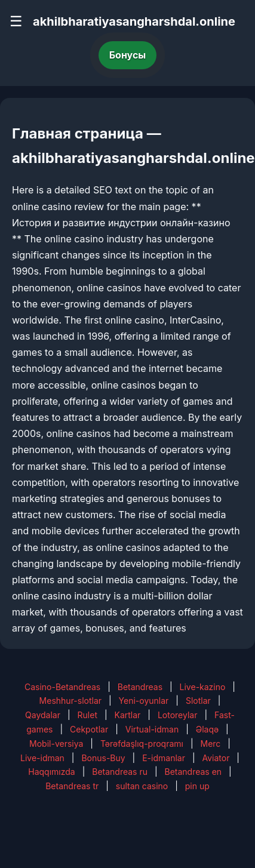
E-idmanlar (164, 758)
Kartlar (128, 715)
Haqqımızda (51, 772)
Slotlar (198, 701)
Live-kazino (203, 687)
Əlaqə (207, 729)
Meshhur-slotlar (70, 701)
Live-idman (42, 758)
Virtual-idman (152, 729)
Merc (210, 744)
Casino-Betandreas (62, 687)
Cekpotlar (89, 729)
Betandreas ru (120, 772)
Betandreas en (193, 772)
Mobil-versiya (56, 744)
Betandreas (140, 687)
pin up (197, 786)
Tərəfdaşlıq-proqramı (142, 744)
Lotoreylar (178, 715)
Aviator (216, 758)
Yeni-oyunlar (144, 701)
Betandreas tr (72, 786)
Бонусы (128, 55)
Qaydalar (43, 715)
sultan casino (142, 786)
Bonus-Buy (103, 758)
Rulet (87, 715)
